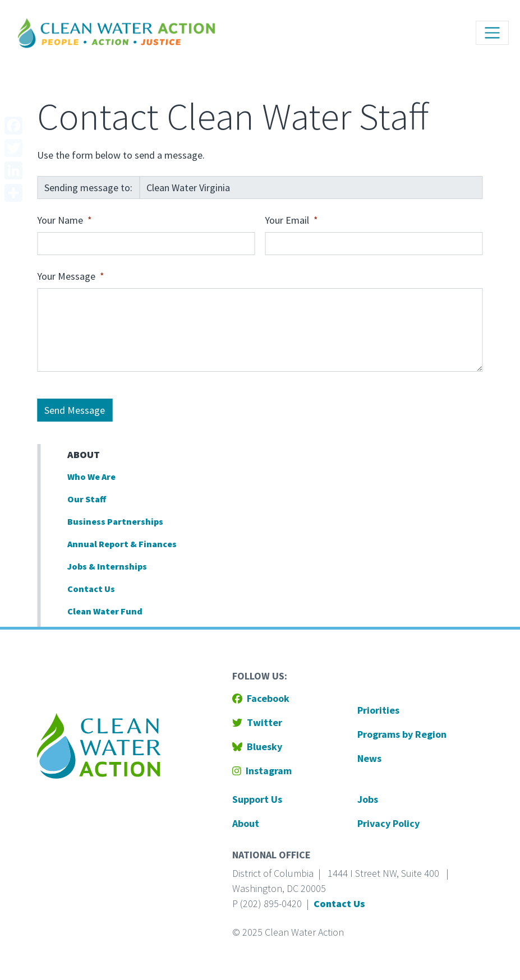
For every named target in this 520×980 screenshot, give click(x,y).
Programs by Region (402, 734)
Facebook (261, 698)
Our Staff (87, 499)
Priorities (378, 710)
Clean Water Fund (105, 611)
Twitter (257, 722)
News (369, 758)
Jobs (368, 799)
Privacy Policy (388, 823)
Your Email (287, 220)
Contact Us (91, 589)
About (84, 454)
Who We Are (91, 477)
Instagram (262, 771)
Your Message (66, 276)
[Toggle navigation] (492, 33)
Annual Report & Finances (122, 544)
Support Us (257, 799)
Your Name (60, 220)
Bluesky (257, 746)
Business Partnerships (115, 521)
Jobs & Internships (107, 566)
